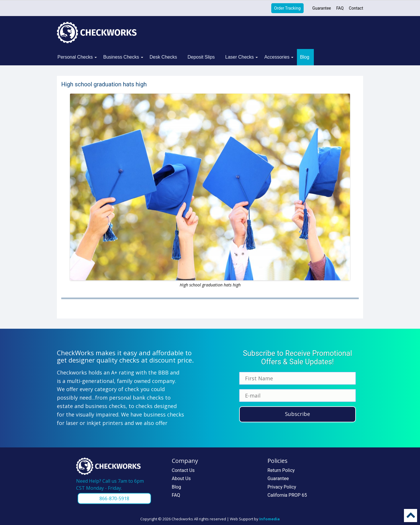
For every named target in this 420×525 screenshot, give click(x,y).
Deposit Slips (201, 57)
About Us (181, 478)
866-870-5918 (114, 498)
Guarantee (322, 8)
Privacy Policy (282, 487)
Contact (356, 8)
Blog (304, 57)
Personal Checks (75, 57)
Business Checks (121, 57)
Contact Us (183, 470)
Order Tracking (287, 8)
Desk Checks (163, 57)
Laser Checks (239, 57)
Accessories (277, 57)
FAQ (340, 8)
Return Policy (281, 470)
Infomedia (269, 519)
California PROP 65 (287, 495)
